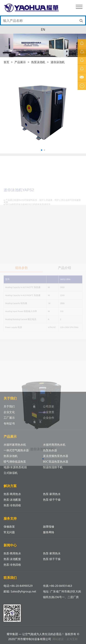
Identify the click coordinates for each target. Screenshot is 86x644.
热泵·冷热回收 (12, 505)
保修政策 (9, 527)
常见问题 (9, 532)
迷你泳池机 (58, 62)
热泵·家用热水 (52, 553)
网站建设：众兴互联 (65, 639)
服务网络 (49, 532)
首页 (6, 62)
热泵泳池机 (38, 62)
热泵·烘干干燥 (52, 500)
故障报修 (49, 527)
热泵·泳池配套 (12, 500)
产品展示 (20, 62)
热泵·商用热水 (12, 553)
